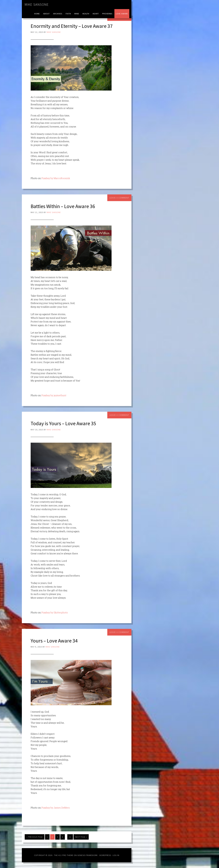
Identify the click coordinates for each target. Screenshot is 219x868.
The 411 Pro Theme (64, 855)
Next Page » (81, 837)
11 (70, 837)
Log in (116, 855)
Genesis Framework (88, 855)
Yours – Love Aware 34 (54, 641)
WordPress (105, 855)
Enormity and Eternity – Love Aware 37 (72, 26)
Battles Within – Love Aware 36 (63, 206)
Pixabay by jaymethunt (54, 395)
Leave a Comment (119, 198)
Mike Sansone (37, 4)
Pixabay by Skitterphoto (55, 612)
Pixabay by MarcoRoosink (56, 178)
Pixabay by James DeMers (56, 808)
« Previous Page (35, 837)
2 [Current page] (52, 837)
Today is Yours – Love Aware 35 (63, 423)
